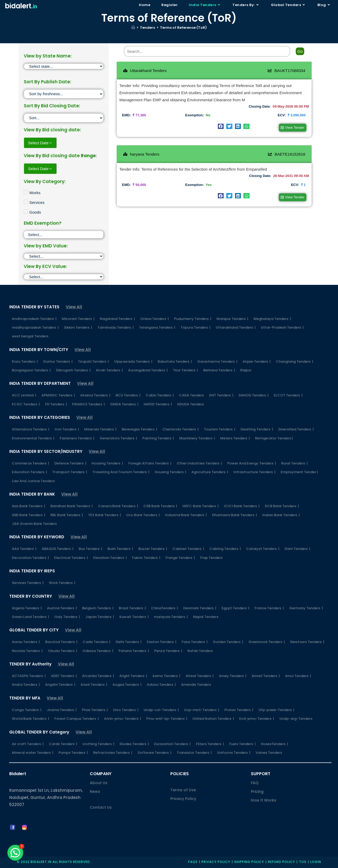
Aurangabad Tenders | (148, 370)
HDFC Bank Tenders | (201, 506)
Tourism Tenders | (220, 429)
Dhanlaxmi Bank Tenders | (234, 515)
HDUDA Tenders (191, 404)
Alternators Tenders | (31, 429)
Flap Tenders (211, 558)
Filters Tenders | (210, 744)
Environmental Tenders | (33, 438)
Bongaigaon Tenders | (31, 370)
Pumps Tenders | (73, 753)
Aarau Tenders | (26, 642)
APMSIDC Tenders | (58, 395)
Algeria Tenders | (27, 608)
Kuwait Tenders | (134, 617)
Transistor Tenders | (194, 753)
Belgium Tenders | (98, 608)
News (95, 792)
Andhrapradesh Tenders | (34, 319)
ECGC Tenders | (26, 404)
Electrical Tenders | (71, 558)
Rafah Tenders (200, 651)
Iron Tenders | (67, 429)
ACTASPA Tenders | (29, 676)
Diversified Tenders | (296, 429)
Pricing (257, 792)
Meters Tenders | (235, 438)
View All (74, 307)
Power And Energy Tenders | (252, 463)
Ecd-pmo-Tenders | (257, 719)
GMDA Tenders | (124, 404)
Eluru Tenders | (25, 361)
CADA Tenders (191, 395)
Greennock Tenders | (267, 642)
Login (316, 862)
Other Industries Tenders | (199, 463)
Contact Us (101, 807)
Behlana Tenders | (219, 370)
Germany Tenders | (306, 608)
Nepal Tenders (206, 617)
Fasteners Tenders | (77, 438)
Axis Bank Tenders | (29, 506)
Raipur (246, 370)
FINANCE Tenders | (88, 404)
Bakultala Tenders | (175, 361)
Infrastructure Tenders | (254, 472)
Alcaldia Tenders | (98, 676)
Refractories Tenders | (113, 753)
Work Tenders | (62, 583)
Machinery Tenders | (197, 438)
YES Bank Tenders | (105, 515)
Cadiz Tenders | (97, 642)
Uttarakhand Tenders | (236, 327)
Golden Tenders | (228, 642)
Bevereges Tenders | (139, 429)
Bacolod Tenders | (61, 642)
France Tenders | (269, 608)
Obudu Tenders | (62, 651)
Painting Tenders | (158, 438)
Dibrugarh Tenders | (73, 370)
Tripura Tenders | (196, 327)
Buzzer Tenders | (153, 549)
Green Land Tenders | (30, 617)
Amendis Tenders (196, 685)
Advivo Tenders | (161, 685)
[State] (64, 66)
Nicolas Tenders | (27, 651)
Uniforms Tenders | (234, 753)
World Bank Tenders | (30, 719)
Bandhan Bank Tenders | (72, 506)
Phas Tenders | (95, 710)
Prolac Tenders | (239, 710)
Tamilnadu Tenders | (116, 327)
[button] (221, 126)
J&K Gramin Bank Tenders (34, 524)
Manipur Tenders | (232, 319)
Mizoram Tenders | (78, 319)
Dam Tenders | (297, 549)
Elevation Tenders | (110, 558)
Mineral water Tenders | (33, 753)
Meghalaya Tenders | (272, 319)
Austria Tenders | (62, 608)
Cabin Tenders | (160, 395)
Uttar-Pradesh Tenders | (282, 327)
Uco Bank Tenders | (143, 515)
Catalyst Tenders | (263, 549)
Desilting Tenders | (257, 429)
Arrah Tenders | (109, 370)
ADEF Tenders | (64, 676)
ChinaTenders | (165, 608)
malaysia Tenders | (171, 617)
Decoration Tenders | (30, 558)
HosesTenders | (274, 744)
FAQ (255, 783)
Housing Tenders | (107, 463)
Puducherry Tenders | (193, 319)
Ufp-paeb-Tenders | (276, 710)
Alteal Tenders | (200, 676)
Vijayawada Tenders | (133, 361)
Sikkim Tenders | (78, 327)
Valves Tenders (269, 753)
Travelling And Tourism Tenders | (121, 472)
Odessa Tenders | (98, 651)
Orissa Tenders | (154, 319)
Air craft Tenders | (28, 744)
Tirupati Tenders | (93, 361)
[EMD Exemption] (64, 235)
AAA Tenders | (24, 549)
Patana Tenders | (134, 651)
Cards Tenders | (63, 744)
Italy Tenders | (67, 617)
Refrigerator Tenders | (274, 438)
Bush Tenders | (120, 549)
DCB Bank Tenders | (282, 506)
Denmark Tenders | (200, 608)
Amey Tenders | (233, 676)
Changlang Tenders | (295, 361)
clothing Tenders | (98, 744)
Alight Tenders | (133, 676)
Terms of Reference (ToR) (183, 28)
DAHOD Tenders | (254, 395)
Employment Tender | (299, 472)
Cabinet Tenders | (188, 549)
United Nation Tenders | (213, 719)
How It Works (264, 800)
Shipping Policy (249, 862)
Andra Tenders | (26, 685)
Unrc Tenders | (126, 710)
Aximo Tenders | (166, 676)
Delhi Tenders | (129, 642)
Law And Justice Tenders (33, 481)
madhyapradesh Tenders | (35, 327)
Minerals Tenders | (100, 429)
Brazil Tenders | (132, 608)
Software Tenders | (154, 753)
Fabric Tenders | (146, 558)
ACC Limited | (24, 395)
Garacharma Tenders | (217, 361)
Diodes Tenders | (134, 744)
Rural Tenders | (294, 463)
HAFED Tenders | (158, 404)
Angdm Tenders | (60, 685)
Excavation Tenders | (172, 744)
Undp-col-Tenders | (161, 710)
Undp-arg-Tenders (296, 719)
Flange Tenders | (180, 558)
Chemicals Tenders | (180, 429)
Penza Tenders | (168, 651)
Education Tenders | (29, 472)
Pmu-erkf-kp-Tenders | (167, 719)
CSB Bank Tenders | (160, 506)
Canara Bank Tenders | (118, 506)
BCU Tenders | (128, 395)
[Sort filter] (64, 94)
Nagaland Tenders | (117, 319)
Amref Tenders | (266, 676)
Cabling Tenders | (225, 549)
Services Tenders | (28, 583)
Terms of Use (183, 790)
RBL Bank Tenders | (67, 515)
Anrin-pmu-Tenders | (123, 719)
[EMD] (64, 256)
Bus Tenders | (90, 549)
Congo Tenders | (27, 710)
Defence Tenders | (70, 463)
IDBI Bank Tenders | (29, 515)
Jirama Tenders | (62, 710)
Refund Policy (281, 862)
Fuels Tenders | (242, 744)
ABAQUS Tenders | (58, 549)
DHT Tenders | (221, 395)
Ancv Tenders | (298, 676)
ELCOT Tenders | (288, 395)
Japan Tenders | (100, 617)
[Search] (207, 51)
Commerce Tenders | (30, 463)
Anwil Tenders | (94, 685)
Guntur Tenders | (58, 361)
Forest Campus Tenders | (77, 719)
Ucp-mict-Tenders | (202, 710)
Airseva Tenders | (95, 395)
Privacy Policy (183, 799)
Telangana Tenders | (157, 327)
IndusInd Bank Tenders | (186, 515)
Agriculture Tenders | (210, 472)
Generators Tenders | (118, 438)
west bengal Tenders (30, 336)
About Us (99, 783)
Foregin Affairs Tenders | (150, 463)
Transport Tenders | (70, 472)
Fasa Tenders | (195, 642)
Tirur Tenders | (186, 370)
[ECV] (64, 277)
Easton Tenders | (162, 642)
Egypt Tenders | (235, 608)
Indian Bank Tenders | (281, 515)
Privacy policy (216, 862)
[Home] (133, 28)
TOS (303, 862)
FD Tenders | (56, 404)
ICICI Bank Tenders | (242, 506)
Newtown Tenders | (307, 642)
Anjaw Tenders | (257, 361)
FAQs (193, 862)
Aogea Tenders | (127, 685)
